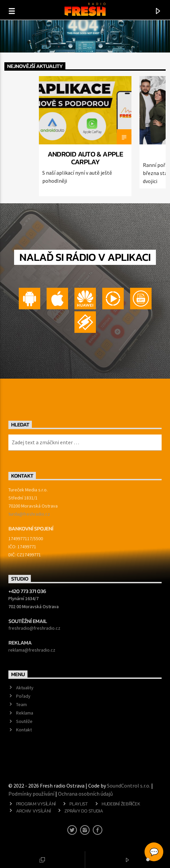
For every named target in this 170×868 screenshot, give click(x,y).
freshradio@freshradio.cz (34, 628)
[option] (85, 136)
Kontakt (24, 730)
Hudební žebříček (121, 804)
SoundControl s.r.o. (129, 786)
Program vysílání (36, 804)
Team (21, 704)
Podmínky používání (31, 794)
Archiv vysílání (34, 811)
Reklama (25, 713)
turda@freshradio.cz (29, 514)
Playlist (79, 804)
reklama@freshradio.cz (32, 650)
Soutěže (24, 721)
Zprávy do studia (84, 811)
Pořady (23, 696)
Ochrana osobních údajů (86, 794)
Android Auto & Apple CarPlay (86, 158)
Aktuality (25, 688)
